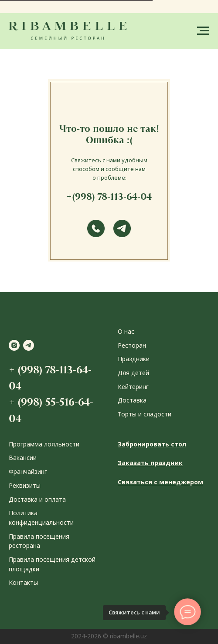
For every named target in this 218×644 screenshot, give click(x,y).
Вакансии (23, 458)
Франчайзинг (28, 471)
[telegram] (29, 345)
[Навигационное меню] (203, 31)
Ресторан (132, 345)
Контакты (23, 582)
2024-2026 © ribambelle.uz (109, 636)
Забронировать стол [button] (152, 444)
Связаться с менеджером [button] (160, 482)
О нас (126, 331)
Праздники (134, 359)
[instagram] (14, 345)
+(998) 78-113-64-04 (109, 196)
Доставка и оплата (37, 499)
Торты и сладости (145, 414)
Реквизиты (25, 485)
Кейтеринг (133, 387)
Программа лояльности (44, 444)
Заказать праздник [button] (150, 463)
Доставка (132, 400)
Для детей (133, 373)
